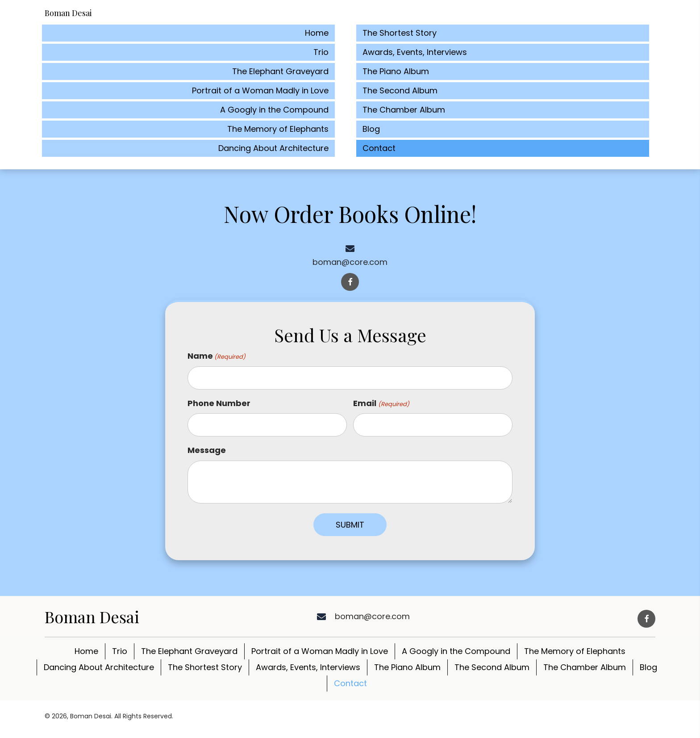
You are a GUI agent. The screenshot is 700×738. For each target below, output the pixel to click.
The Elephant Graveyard (189, 651)
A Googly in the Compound (456, 651)
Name (217, 356)
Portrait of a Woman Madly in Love (320, 651)
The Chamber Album (585, 667)
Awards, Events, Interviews (308, 667)
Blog (648, 667)
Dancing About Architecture (99, 667)
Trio (120, 651)
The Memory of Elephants (575, 651)
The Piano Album (407, 667)
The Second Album (492, 667)
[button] (350, 282)
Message (207, 450)
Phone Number (219, 403)
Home (86, 651)
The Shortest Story (205, 667)
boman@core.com (350, 262)
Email (381, 403)
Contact (350, 683)
